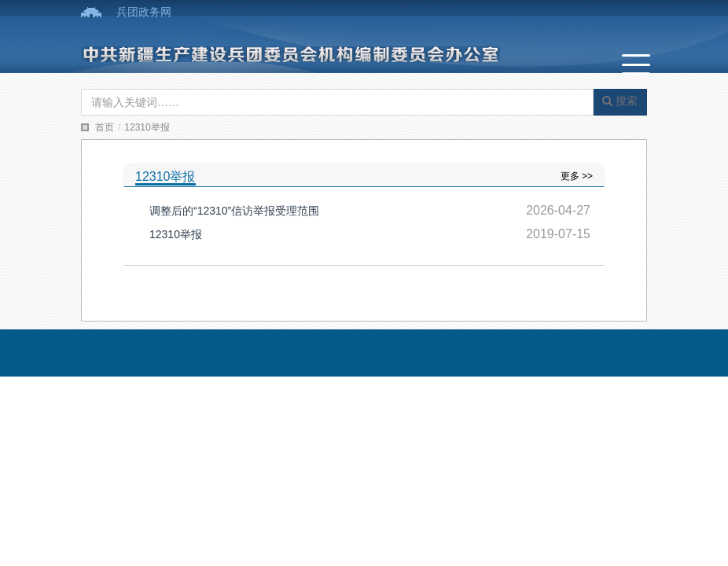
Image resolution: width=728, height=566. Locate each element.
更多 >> (577, 176)
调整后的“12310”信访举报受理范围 (234, 211)
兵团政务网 (144, 12)
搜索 (620, 101)
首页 (105, 127)
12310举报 (147, 127)
